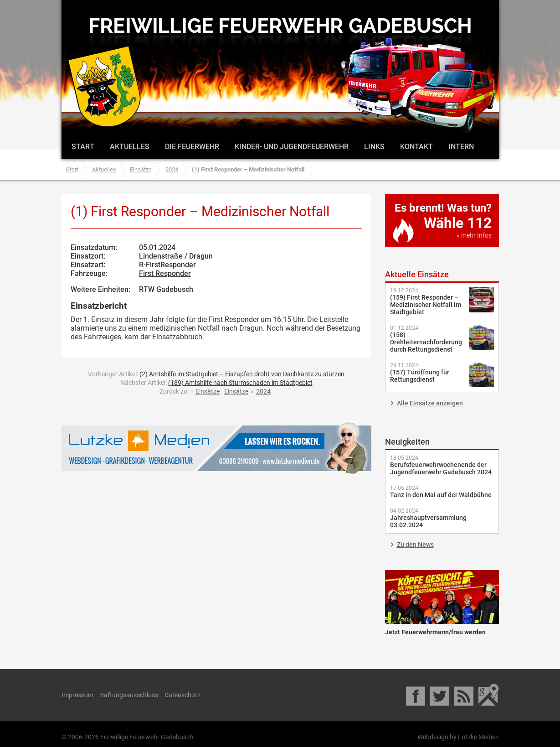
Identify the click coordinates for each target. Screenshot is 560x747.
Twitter (440, 695)
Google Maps (489, 695)
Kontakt (416, 147)
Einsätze (141, 169)
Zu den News (415, 545)
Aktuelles (130, 147)
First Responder (165, 273)
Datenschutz (182, 695)
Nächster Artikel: (216, 383)
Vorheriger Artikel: (216, 374)
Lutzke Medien (216, 448)
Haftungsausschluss (129, 695)
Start (83, 147)
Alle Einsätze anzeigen (430, 403)
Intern (461, 147)
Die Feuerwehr (192, 147)
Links (374, 147)
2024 (172, 169)
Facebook (416, 695)
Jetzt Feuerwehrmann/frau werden (442, 597)
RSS (465, 695)
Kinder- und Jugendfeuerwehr (292, 147)
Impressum (77, 695)
